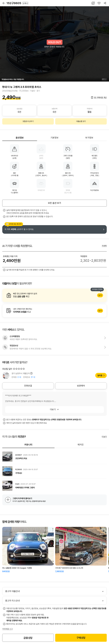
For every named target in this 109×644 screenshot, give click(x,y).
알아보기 (54, 295)
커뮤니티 (28, 445)
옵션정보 (20, 138)
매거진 (81, 445)
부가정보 (89, 138)
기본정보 (54, 138)
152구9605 (18, 3)
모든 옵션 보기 (54, 203)
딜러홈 (100, 375)
